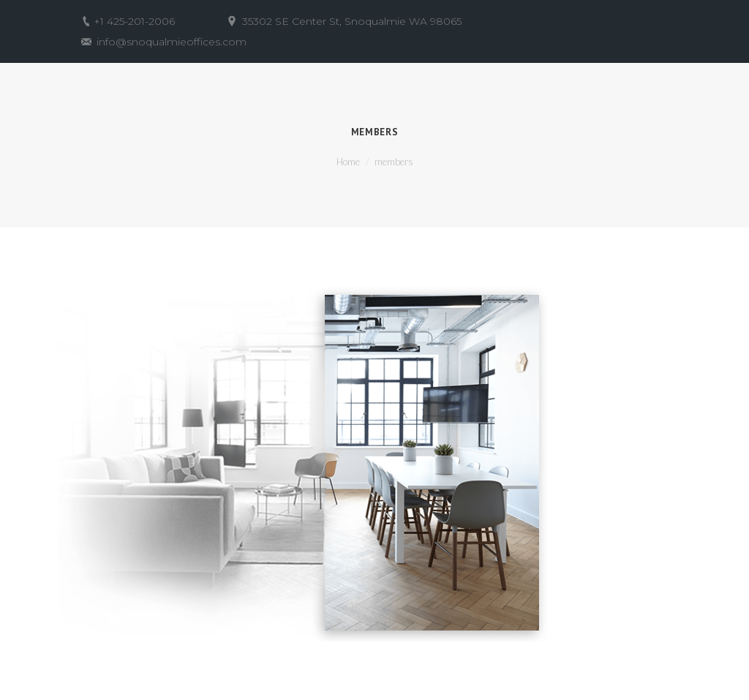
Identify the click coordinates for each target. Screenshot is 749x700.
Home (348, 162)
